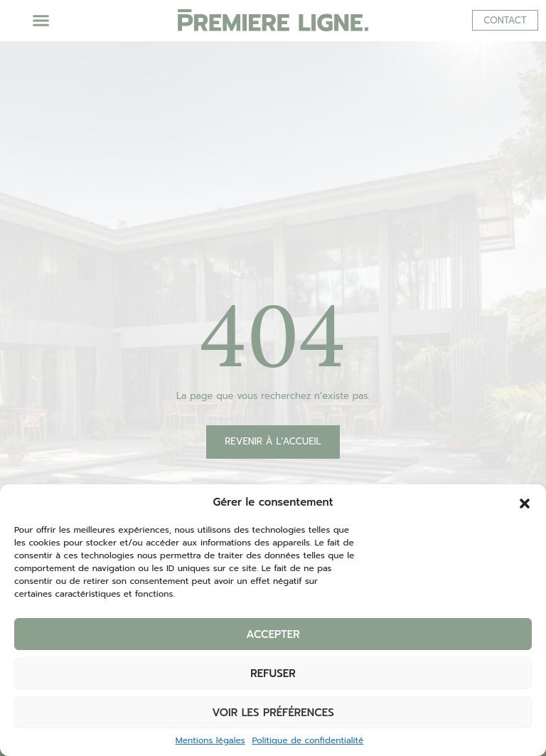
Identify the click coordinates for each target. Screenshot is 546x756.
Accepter (273, 634)
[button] (525, 502)
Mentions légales (210, 740)
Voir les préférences (273, 713)
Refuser (273, 674)
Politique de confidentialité (308, 740)
